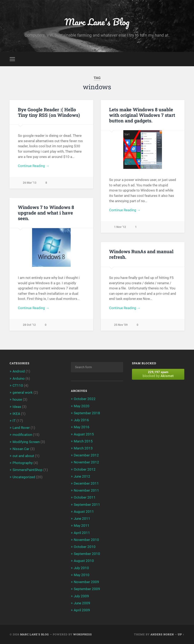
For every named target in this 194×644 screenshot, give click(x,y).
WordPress (83, 634)
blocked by (158, 374)
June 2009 (82, 603)
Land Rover (21, 428)
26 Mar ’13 (30, 183)
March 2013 (83, 448)
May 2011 (82, 526)
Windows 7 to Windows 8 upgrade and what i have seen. (46, 213)
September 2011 (87, 505)
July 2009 (81, 596)
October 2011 (85, 497)
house (17, 399)
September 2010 (87, 554)
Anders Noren (162, 634)
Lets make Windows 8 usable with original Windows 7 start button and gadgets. (142, 115)
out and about (23, 456)
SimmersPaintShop (28, 470)
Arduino (19, 378)
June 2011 (82, 519)
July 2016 (81, 420)
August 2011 (84, 512)
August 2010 (84, 561)
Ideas (17, 407)
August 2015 (84, 434)
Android (19, 371)
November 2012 (86, 462)
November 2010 (86, 540)
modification (22, 435)
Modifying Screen (26, 442)
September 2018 (87, 413)
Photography (23, 463)
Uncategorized (24, 477)
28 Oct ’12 (29, 325)
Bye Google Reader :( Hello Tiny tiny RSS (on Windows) (49, 112)
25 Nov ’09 (121, 325)
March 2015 (83, 441)
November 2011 (86, 490)
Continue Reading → (34, 166)
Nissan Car (21, 449)
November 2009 (86, 582)
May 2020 (82, 406)
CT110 (18, 385)
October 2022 (85, 399)
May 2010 (82, 575)
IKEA (16, 414)
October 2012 (85, 469)
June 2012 (82, 476)
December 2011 (86, 483)
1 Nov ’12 (120, 227)
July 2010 (81, 568)
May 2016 (82, 427)
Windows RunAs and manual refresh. (141, 254)
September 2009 (87, 589)
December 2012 (86, 455)
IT (14, 421)
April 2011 (82, 533)
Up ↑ (181, 634)
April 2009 (82, 610)
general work (23, 392)
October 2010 (85, 547)
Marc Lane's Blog (97, 22)
